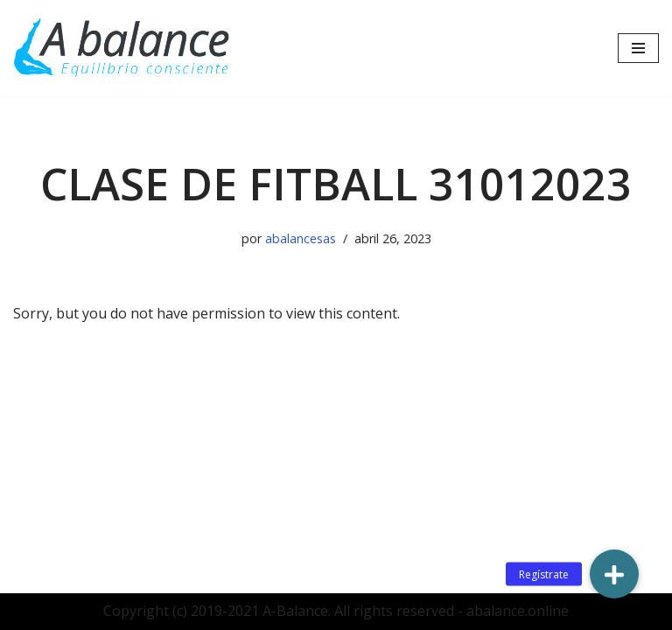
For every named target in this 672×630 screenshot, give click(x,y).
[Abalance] (122, 48)
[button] (614, 574)
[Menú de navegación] (638, 48)
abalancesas (301, 238)
